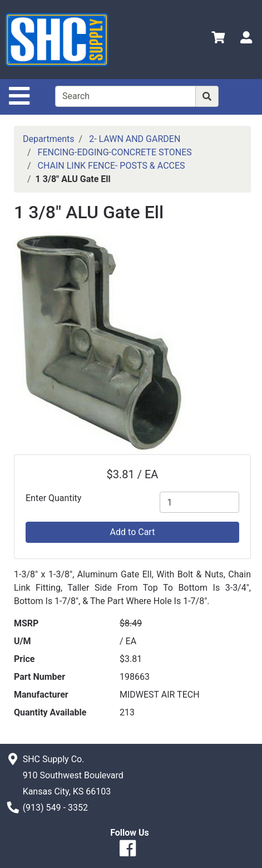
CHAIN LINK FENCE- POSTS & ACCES (112, 166)
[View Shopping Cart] (218, 39)
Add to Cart (133, 532)
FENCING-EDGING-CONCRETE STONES (115, 152)
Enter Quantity (53, 498)
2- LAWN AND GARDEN (135, 139)
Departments (49, 139)
